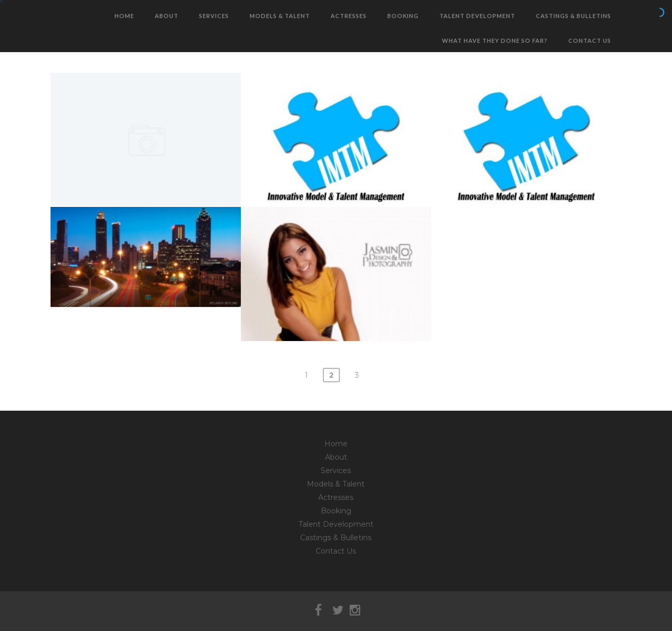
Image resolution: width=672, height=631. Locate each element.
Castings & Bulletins (573, 16)
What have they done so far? (495, 41)
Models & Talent (280, 16)
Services (214, 16)
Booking (403, 16)
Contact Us (590, 41)
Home (124, 16)
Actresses (349, 16)
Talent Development (477, 16)
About (167, 16)
